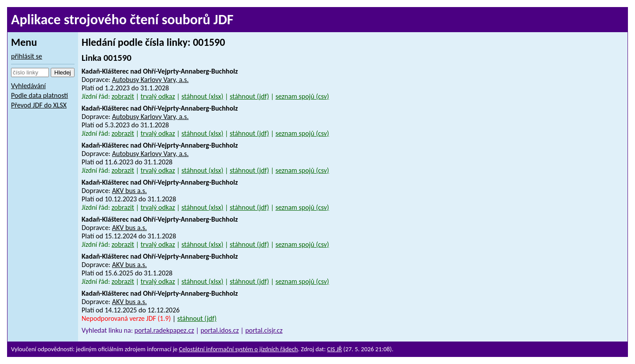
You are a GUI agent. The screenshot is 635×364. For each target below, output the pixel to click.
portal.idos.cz (220, 330)
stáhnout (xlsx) (202, 96)
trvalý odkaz (158, 96)
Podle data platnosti (39, 95)
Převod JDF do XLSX (39, 105)
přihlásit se (27, 56)
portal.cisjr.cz (264, 330)
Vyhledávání (28, 86)
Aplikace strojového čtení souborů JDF (122, 20)
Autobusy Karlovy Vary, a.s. (150, 80)
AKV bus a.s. (129, 191)
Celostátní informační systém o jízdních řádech (239, 349)
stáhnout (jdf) (249, 96)
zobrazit (123, 96)
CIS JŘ (335, 349)
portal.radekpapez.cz (164, 330)
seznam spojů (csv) (303, 96)
